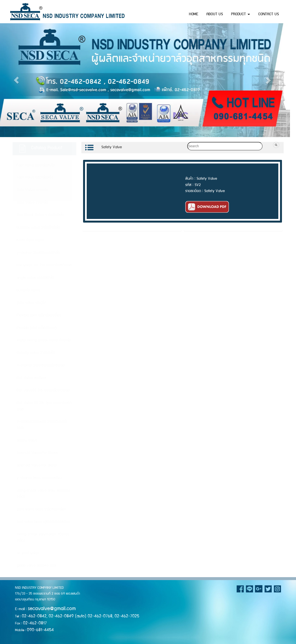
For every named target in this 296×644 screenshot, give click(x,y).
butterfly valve (28, 291)
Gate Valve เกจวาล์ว (32, 190)
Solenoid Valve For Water (37, 466)
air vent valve (28, 553)
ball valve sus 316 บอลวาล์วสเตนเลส (44, 265)
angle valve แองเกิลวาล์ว (35, 278)
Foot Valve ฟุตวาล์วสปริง (35, 166)
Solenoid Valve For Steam (37, 453)
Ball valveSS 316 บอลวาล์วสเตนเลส (43, 391)
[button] (215, 80)
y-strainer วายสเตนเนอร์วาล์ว (38, 253)
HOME (194, 15)
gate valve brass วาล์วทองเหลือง (41, 510)
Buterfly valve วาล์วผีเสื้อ (36, 353)
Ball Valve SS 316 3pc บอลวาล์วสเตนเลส (44, 406)
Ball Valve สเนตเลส (31, 378)
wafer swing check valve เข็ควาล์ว (44, 341)
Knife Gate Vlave (30, 241)
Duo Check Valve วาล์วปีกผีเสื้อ (41, 215)
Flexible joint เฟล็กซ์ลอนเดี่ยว (39, 316)
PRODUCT (241, 15)
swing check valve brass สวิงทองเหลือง (43, 538)
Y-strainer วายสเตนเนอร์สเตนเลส (41, 366)
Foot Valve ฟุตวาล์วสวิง (35, 178)
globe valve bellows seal (36, 566)
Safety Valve (27, 441)
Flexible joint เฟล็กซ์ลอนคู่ (37, 328)
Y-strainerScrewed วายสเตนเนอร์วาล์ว (42, 425)
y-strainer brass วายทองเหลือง (39, 478)
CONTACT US (269, 15)
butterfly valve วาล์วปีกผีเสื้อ (39, 228)
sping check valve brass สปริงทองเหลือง (43, 494)
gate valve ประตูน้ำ (31, 303)
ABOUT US (215, 15)
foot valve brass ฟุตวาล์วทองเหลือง (43, 522)
